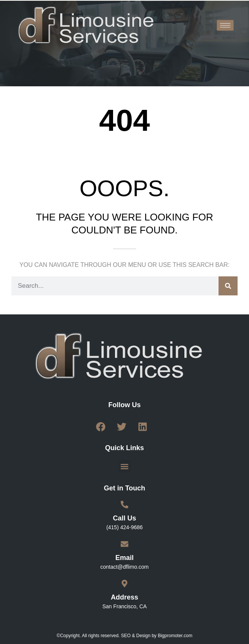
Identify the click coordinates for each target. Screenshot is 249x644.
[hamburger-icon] (225, 25)
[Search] (228, 286)
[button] (125, 466)
